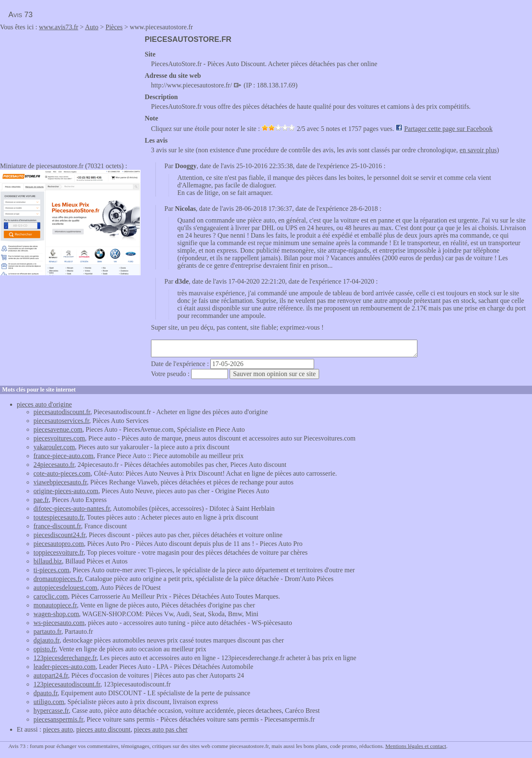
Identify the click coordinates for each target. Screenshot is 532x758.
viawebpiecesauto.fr (60, 482)
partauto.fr (47, 631)
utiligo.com (49, 702)
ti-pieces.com (51, 570)
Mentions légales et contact (416, 746)
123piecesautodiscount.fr (67, 684)
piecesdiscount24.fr (59, 535)
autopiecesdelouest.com (65, 588)
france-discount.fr (57, 526)
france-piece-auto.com (63, 456)
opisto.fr (45, 649)
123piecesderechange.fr (65, 658)
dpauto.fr (46, 693)
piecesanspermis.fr (58, 719)
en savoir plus (478, 150)
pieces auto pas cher (161, 729)
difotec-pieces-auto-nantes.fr (72, 508)
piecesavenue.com (58, 429)
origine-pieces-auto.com (66, 491)
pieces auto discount (103, 729)
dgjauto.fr (46, 640)
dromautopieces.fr (58, 579)
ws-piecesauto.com (59, 623)
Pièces (114, 27)
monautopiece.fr (55, 605)
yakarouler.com (54, 447)
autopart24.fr (51, 675)
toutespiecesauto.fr (59, 517)
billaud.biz (48, 561)
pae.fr (41, 500)
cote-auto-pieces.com (62, 473)
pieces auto (58, 729)
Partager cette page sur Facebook (448, 129)
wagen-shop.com (56, 614)
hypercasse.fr (51, 711)
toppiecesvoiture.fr (59, 552)
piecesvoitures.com (59, 438)
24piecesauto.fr (54, 465)
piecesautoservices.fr (61, 421)
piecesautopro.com (59, 544)
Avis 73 (20, 15)
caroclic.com (51, 596)
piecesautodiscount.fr (62, 412)
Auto (92, 27)
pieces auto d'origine (44, 404)
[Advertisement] (70, 94)
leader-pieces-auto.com (64, 667)
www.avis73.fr (59, 27)
